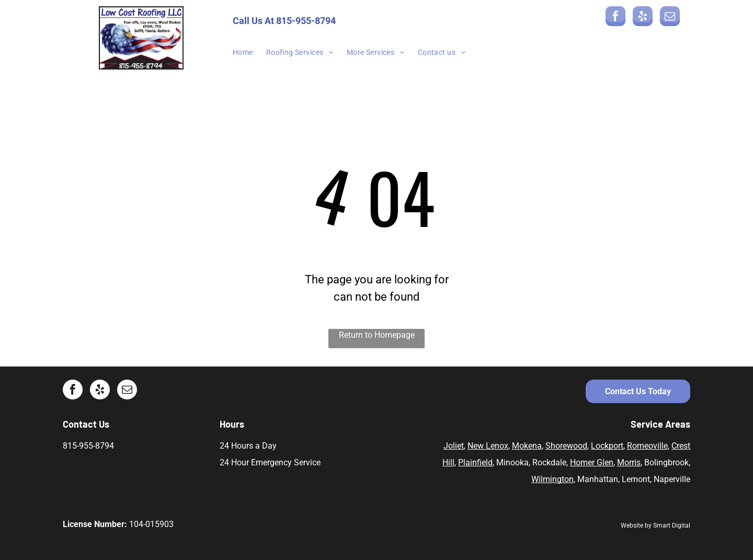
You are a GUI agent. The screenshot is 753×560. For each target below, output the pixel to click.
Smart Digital (672, 525)
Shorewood (566, 446)
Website (632, 525)
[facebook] (615, 18)
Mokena (527, 446)
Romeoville (647, 446)
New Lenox (488, 446)
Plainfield (475, 462)
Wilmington (552, 479)
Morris (629, 462)
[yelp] (643, 18)
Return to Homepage (377, 335)
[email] (670, 18)
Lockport (607, 446)
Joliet (454, 446)
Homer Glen (592, 462)
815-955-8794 (306, 21)
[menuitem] (249, 53)
